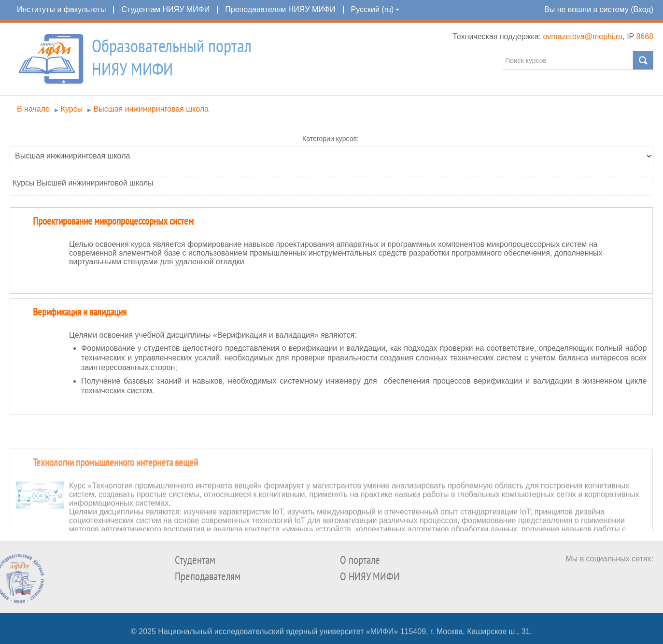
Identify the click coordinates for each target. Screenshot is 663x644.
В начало (33, 109)
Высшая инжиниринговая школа (151, 109)
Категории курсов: (331, 139)
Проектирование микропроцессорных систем (113, 222)
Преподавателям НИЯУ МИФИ (280, 9)
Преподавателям (208, 577)
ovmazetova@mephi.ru (583, 36)
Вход (642, 9)
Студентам (195, 560)
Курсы (72, 109)
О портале (360, 560)
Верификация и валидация (80, 312)
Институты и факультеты (61, 9)
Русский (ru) (375, 9)
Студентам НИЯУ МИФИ (165, 9)
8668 (645, 36)
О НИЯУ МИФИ (370, 577)
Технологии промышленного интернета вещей (115, 489)
